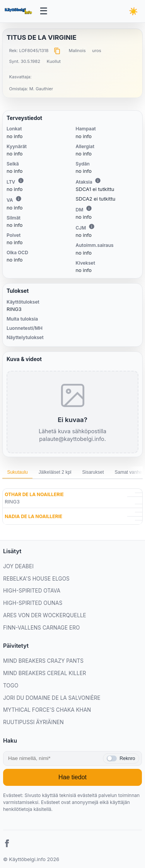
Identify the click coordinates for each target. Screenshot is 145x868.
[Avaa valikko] (44, 11)
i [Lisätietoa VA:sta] (19, 199)
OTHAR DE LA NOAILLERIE (34, 494)
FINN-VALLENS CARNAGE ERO (41, 628)
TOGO (11, 686)
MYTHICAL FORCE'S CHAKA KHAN (47, 710)
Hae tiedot (72, 777)
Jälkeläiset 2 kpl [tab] (55, 472)
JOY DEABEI (18, 566)
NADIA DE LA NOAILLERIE (33, 516)
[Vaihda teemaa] (134, 11)
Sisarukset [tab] (93, 472)
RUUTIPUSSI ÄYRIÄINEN (33, 722)
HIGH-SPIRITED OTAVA (32, 591)
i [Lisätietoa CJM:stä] (92, 226)
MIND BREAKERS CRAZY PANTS (43, 661)
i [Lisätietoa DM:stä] (89, 208)
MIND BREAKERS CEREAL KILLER (45, 673)
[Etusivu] (19, 11)
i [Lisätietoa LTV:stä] (21, 181)
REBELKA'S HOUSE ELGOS (36, 579)
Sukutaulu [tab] (17, 472)
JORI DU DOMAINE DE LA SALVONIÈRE (52, 698)
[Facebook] (7, 844)
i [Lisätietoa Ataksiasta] (98, 181)
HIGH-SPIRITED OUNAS (33, 603)
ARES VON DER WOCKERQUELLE (45, 615)
